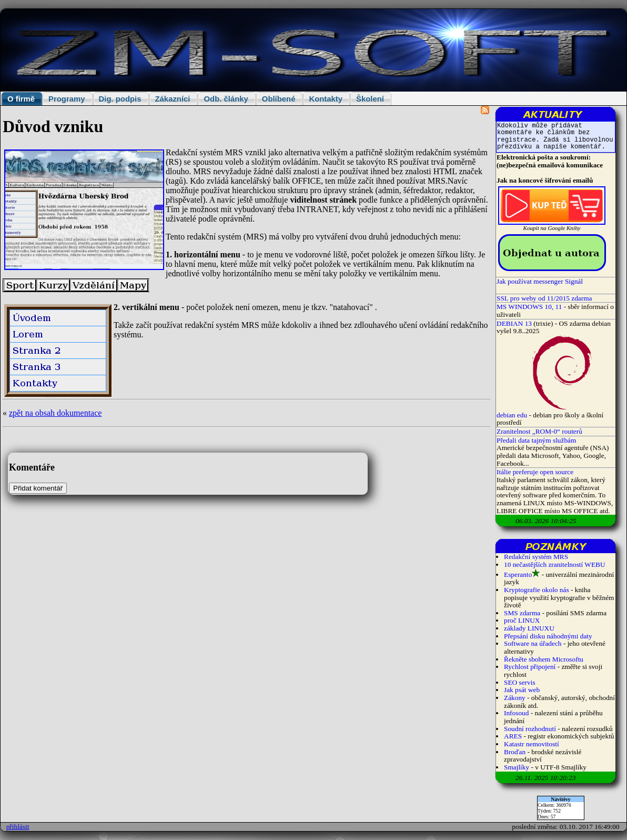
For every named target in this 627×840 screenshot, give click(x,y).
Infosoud (516, 713)
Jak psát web (522, 690)
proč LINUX (522, 620)
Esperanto (518, 574)
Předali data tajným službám (536, 440)
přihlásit (18, 827)
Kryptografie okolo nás (537, 590)
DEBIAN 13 (514, 323)
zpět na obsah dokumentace (55, 413)
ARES (513, 736)
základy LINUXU (529, 628)
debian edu (512, 415)
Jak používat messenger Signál (540, 281)
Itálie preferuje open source (535, 472)
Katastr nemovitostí (532, 744)
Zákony (515, 698)
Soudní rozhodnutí (530, 729)
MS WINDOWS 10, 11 (529, 307)
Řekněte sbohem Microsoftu (544, 659)
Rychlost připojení (530, 667)
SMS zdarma (522, 613)
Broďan (515, 752)
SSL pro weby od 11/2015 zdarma (544, 298)
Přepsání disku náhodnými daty (548, 636)
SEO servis (520, 682)
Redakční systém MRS (536, 557)
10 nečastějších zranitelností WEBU (555, 564)
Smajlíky (517, 767)
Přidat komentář (38, 488)
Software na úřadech (533, 643)
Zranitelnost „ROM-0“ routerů (539, 431)
